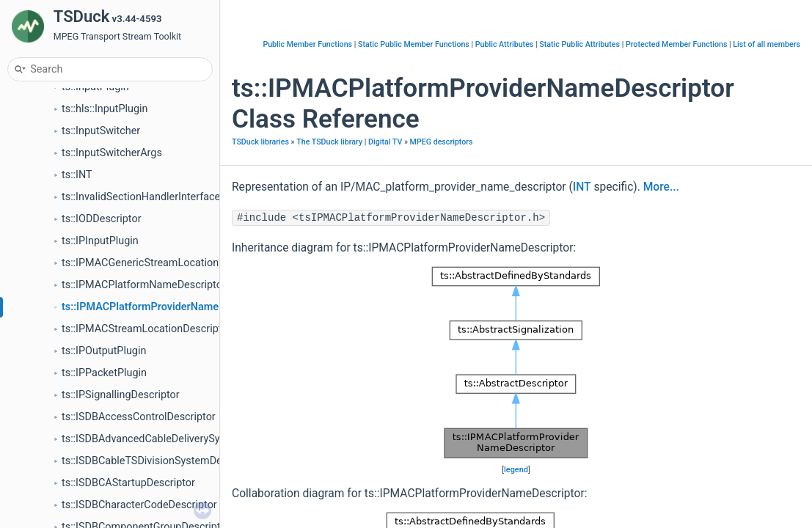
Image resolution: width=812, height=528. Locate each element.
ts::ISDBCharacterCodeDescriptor (139, 505)
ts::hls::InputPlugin (105, 109)
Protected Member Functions (677, 44)
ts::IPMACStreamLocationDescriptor (146, 329)
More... (661, 187)
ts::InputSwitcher (101, 131)
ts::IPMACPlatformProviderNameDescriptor (165, 307)
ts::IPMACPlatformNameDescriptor (144, 285)
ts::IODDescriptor (102, 219)
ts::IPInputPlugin (100, 241)
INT (582, 187)
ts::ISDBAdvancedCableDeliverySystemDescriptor (177, 439)
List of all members (767, 44)
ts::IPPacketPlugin (104, 373)
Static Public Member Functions (414, 44)
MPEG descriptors (442, 142)
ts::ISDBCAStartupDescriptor (128, 483)
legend (516, 470)
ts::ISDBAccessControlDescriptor (139, 417)
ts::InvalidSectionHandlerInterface (141, 197)
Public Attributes (505, 44)
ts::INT (77, 175)
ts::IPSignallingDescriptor (121, 395)
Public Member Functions (307, 44)
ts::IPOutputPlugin (104, 351)
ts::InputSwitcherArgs (112, 153)
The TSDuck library (329, 142)
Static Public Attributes (579, 44)
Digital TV (385, 142)
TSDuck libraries (260, 142)
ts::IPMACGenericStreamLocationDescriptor (164, 263)
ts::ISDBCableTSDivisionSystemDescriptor (160, 461)
